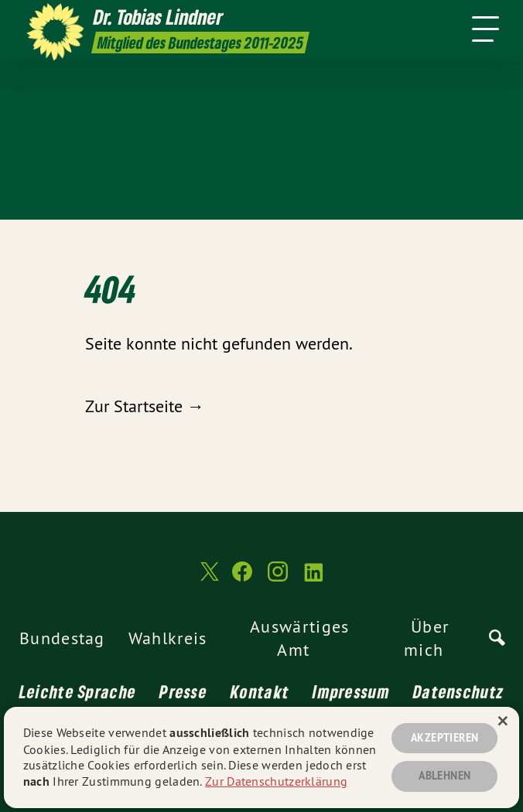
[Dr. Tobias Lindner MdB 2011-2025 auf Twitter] (208, 578)
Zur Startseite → (145, 406)
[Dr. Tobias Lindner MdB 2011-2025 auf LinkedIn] (313, 578)
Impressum (351, 691)
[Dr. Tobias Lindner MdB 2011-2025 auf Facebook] (242, 578)
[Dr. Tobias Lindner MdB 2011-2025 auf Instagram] (278, 578)
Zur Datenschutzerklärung (276, 781)
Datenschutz (458, 691)
